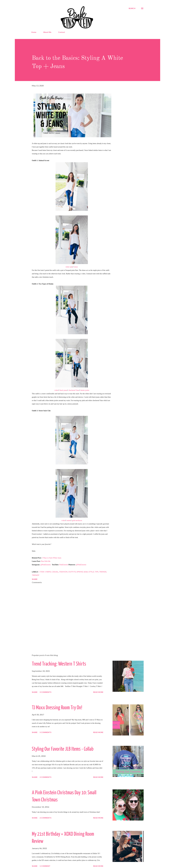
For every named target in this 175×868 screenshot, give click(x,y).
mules (69, 520)
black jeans (63, 390)
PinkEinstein (64, 565)
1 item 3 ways (45, 572)
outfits (72, 572)
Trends (103, 572)
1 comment (45, 866)
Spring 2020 (82, 572)
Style (91, 572)
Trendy (36, 575)
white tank (69, 267)
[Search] (132, 8)
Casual (55, 572)
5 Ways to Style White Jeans (52, 558)
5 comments (45, 732)
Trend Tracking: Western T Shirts (59, 664)
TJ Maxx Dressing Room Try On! (57, 708)
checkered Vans (74, 390)
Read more (98, 692)
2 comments (45, 777)
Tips (97, 572)
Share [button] (35, 579)
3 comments (45, 692)
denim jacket (85, 390)
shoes (76, 267)
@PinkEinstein (45, 565)
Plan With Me (46, 561)
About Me (47, 32)
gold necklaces (77, 520)
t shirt (56, 390)
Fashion (63, 572)
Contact (62, 32)
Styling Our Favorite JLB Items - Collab (63, 749)
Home (34, 32)
